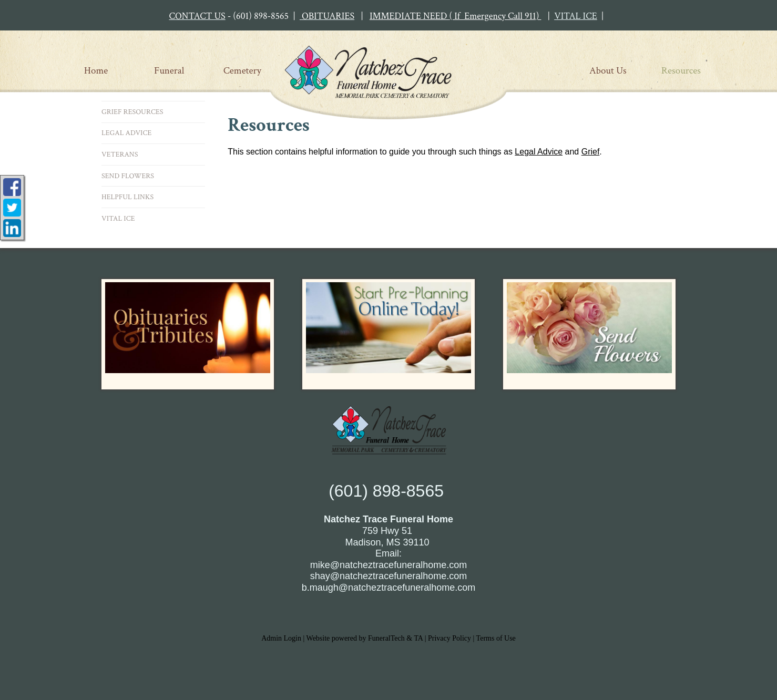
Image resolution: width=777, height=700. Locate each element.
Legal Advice (539, 152)
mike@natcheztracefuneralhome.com (388, 565)
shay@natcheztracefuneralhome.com (388, 576)
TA (418, 638)
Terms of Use (496, 638)
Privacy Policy (449, 638)
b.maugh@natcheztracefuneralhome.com (388, 588)
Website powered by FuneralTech (356, 638)
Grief (591, 152)
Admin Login (281, 638)
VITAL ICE (576, 16)
